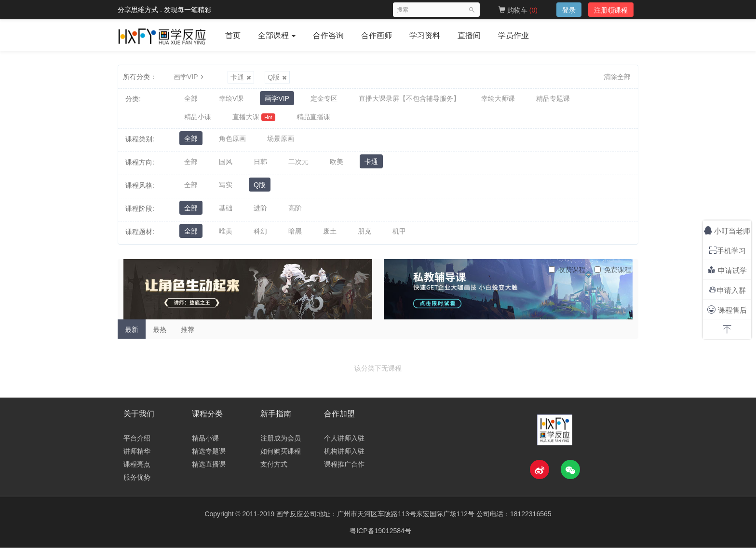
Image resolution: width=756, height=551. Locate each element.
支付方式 (274, 468)
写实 (226, 189)
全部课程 (277, 35)
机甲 (399, 235)
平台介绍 (137, 441)
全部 (191, 99)
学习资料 (425, 35)
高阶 (295, 212)
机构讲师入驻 (344, 455)
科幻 (260, 235)
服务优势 (137, 481)
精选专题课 (209, 455)
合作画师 (377, 35)
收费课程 (567, 273)
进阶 (260, 212)
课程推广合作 (344, 468)
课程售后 (727, 310)
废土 (330, 235)
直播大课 (254, 119)
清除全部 (617, 77)
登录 (569, 10)
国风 (226, 165)
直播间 (469, 35)
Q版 (277, 77)
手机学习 (727, 250)
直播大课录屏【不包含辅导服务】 (409, 99)
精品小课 (198, 119)
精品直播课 (313, 119)
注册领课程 (611, 10)
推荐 (188, 333)
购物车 (518, 10)
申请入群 (727, 290)
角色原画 (232, 142)
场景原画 (281, 142)
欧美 (337, 165)
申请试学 (727, 270)
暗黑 (295, 235)
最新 (132, 333)
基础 (226, 212)
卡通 (241, 77)
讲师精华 (137, 455)
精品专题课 (553, 99)
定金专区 (324, 99)
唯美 (226, 235)
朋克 (364, 235)
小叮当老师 (727, 230)
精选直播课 (209, 468)
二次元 (298, 165)
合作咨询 (328, 35)
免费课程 (613, 273)
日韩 (260, 165)
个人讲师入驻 (344, 441)
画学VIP (190, 77)
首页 (233, 35)
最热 (160, 333)
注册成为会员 (281, 441)
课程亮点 (137, 468)
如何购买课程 (281, 455)
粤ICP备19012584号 (380, 534)
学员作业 (513, 35)
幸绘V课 (231, 99)
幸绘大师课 (498, 99)
